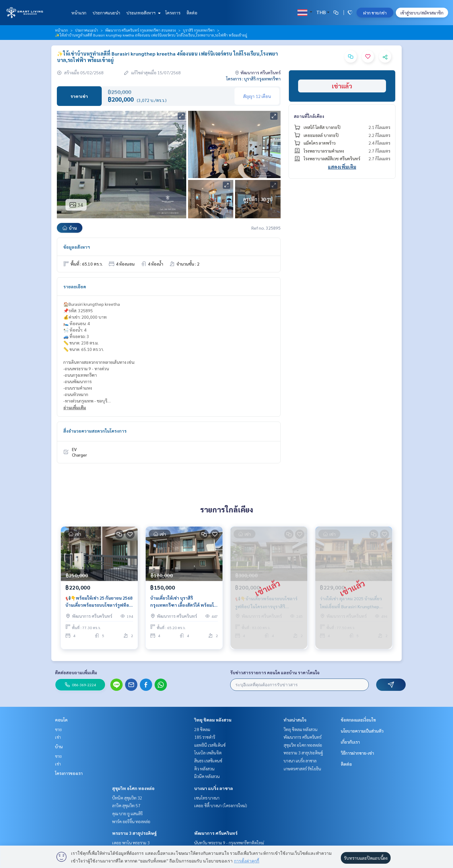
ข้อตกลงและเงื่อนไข (358, 720)
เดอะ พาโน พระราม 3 (131, 843)
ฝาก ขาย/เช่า (375, 13)
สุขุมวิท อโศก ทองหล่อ (133, 788)
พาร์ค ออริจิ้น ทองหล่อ (131, 821)
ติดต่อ (192, 13)
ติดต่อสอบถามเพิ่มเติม (76, 672)
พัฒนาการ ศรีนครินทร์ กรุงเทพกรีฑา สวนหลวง (140, 30)
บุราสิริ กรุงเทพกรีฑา (199, 30)
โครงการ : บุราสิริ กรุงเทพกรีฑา (253, 79)
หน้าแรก (79, 13)
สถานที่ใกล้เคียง (309, 116)
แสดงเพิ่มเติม (342, 167)
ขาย (58, 729)
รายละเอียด (75, 286)
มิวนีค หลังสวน (207, 776)
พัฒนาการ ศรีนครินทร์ (216, 833)
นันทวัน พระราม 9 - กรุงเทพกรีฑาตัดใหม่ (229, 843)
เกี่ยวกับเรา (350, 742)
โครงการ (173, 13)
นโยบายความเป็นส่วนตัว (362, 731)
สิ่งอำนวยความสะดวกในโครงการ (95, 431)
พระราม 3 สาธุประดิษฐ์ (134, 833)
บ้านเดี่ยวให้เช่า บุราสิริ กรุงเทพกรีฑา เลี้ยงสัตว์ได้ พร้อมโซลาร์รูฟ (184, 607)
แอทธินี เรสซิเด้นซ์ (210, 745)
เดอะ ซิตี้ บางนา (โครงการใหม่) (221, 805)
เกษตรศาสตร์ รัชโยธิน (302, 769)
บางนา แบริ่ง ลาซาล (214, 788)
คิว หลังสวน (204, 769)
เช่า (58, 737)
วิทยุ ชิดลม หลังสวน (213, 720)
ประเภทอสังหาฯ (143, 13)
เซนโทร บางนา (207, 798)
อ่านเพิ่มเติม (75, 407)
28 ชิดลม (202, 729)
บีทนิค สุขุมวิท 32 (127, 798)
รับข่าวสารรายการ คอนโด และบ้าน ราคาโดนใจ (275, 672)
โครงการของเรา (69, 773)
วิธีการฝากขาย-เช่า (357, 753)
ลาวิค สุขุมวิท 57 (126, 805)
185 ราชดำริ (205, 737)
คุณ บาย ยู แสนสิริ (127, 813)
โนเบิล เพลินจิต (208, 753)
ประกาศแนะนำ (106, 13)
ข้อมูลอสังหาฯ (77, 247)
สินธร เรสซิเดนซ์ (208, 761)
